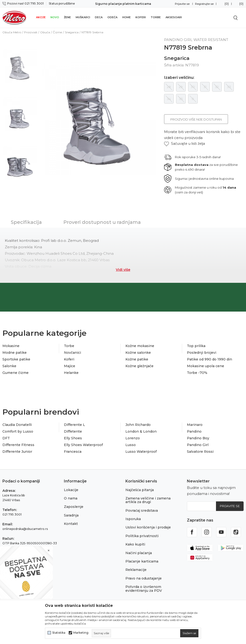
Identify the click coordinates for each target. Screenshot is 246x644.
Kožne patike (137, 359)
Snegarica (72, 32)
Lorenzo (133, 438)
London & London (141, 431)
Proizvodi (31, 32)
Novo (55, 17)
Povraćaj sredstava (142, 511)
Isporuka (133, 519)
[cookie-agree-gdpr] (189, 633)
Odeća (112, 17)
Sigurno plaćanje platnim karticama (123, 4)
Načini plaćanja (139, 553)
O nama (71, 498)
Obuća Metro (12, 32)
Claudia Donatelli (17, 425)
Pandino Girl (198, 445)
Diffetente (73, 431)
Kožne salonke (138, 353)
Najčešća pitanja (140, 490)
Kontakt (71, 524)
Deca (99, 17)
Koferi (141, 17)
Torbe (156, 17)
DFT (6, 438)
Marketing (81, 633)
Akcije (41, 17)
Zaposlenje (74, 507)
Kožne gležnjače (139, 366)
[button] (184, 144)
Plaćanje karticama (142, 561)
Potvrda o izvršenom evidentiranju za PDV (144, 589)
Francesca (73, 452)
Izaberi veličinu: (179, 78)
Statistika (59, 633)
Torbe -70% (197, 373)
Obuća (45, 32)
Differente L (74, 425)
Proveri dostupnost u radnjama (102, 222)
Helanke (71, 373)
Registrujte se (204, 4)
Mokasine (11, 346)
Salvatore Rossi (200, 452)
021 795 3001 (12, 514)
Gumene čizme (15, 373)
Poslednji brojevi (202, 353)
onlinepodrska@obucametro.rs (25, 529)
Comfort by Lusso (18, 431)
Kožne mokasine (140, 346)
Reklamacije (136, 570)
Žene (67, 17)
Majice (70, 366)
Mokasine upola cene (206, 366)
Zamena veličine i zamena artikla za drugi (148, 500)
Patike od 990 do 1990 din (209, 359)
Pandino (194, 431)
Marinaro (195, 425)
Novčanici (72, 353)
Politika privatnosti (142, 536)
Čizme (57, 32)
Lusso (131, 445)
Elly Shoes (73, 438)
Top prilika (196, 346)
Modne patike (15, 353)
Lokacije (71, 490)
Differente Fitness (18, 445)
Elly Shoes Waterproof (83, 445)
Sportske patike (16, 359)
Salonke (9, 366)
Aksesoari (174, 17)
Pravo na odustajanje (144, 578)
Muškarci (83, 17)
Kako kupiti (135, 544)
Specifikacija (26, 222)
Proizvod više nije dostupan (196, 119)
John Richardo (138, 425)
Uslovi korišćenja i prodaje (148, 527)
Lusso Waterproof (141, 452)
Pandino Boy (198, 438)
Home (126, 17)
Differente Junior (17, 452)
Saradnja (71, 515)
